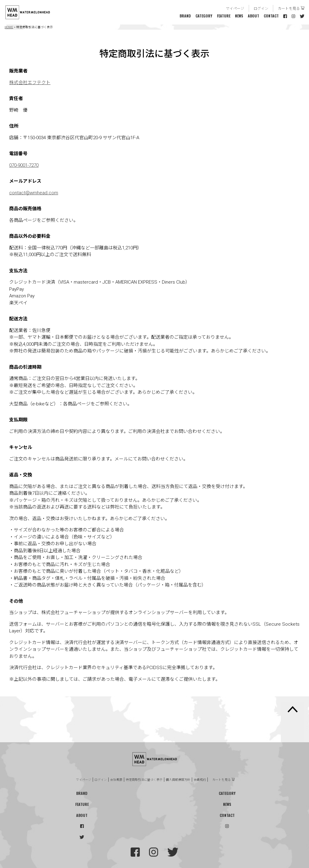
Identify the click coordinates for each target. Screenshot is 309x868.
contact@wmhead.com (34, 193)
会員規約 (200, 780)
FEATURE (224, 16)
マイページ (235, 8)
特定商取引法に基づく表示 (144, 780)
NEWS (239, 16)
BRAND (185, 16)
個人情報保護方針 (178, 780)
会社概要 (116, 780)
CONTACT (271, 16)
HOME (9, 27)
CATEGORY (204, 16)
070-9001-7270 (24, 165)
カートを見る (289, 8)
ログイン (261, 8)
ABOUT (253, 16)
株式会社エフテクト (30, 83)
